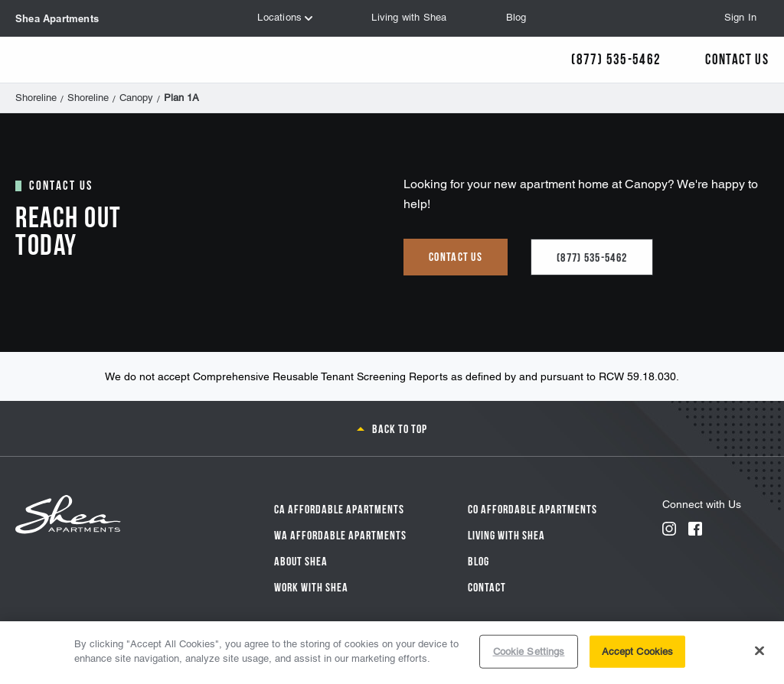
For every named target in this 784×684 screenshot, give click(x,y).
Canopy (136, 98)
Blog (479, 560)
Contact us (456, 256)
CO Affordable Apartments (532, 508)
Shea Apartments (57, 18)
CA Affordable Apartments (339, 508)
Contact (487, 586)
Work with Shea (311, 586)
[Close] (759, 650)
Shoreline (36, 98)
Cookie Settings (529, 651)
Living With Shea (506, 534)
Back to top (400, 428)
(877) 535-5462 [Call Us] (616, 58)
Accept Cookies (638, 651)
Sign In (740, 17)
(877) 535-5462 (592, 256)
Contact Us (737, 58)
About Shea (301, 560)
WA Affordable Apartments (340, 534)
